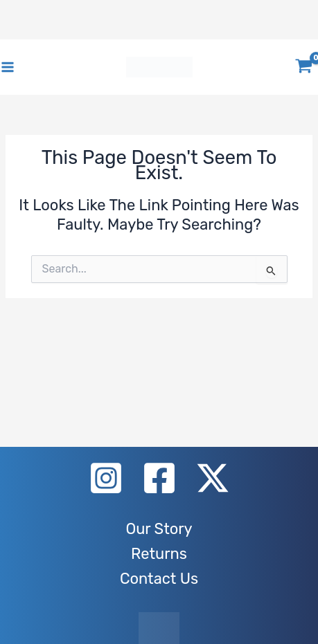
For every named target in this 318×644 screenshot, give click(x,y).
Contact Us (159, 579)
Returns (159, 554)
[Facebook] (159, 478)
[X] (213, 478)
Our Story (159, 529)
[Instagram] (106, 478)
